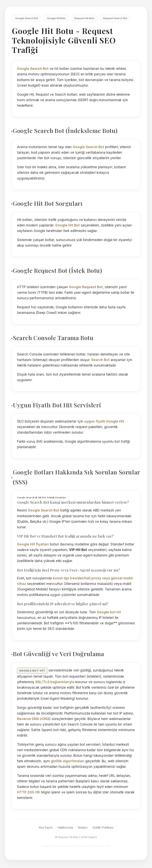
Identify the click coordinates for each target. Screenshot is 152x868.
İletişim (83, 827)
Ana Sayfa (46, 827)
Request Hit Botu (84, 18)
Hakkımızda (65, 827)
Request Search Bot (115, 18)
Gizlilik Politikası (103, 827)
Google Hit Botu (56, 18)
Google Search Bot (27, 18)
